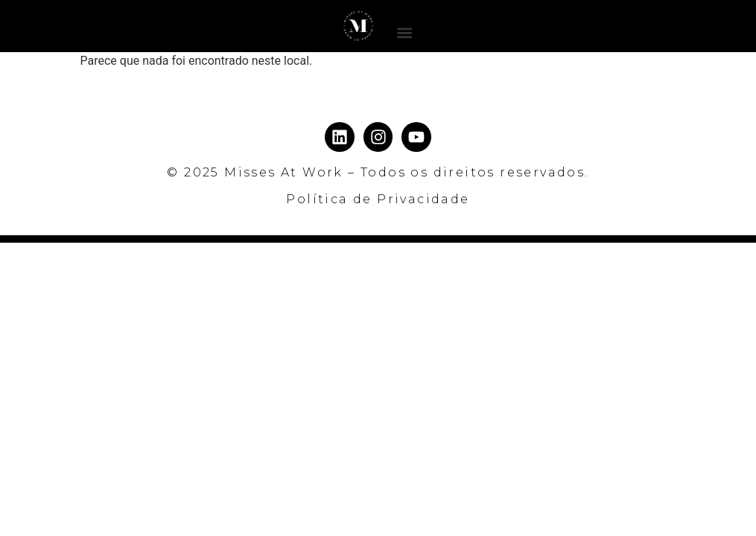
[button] (404, 32)
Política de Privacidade (378, 199)
